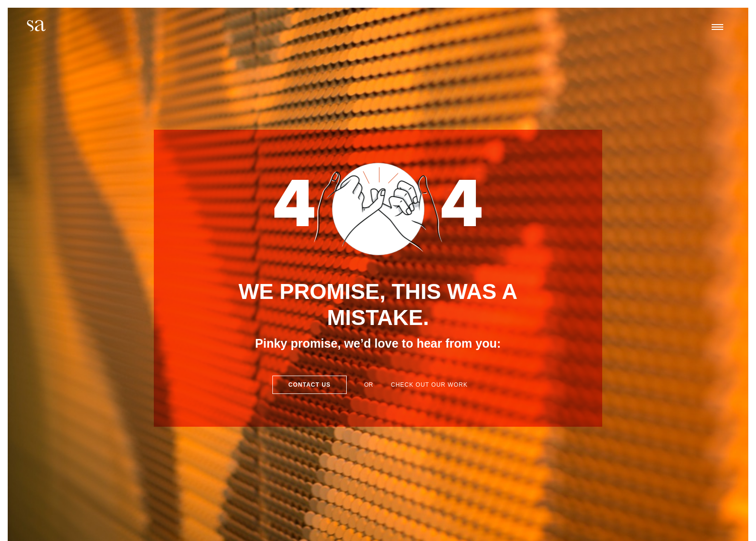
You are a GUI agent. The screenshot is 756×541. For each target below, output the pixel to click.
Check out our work (429, 385)
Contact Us (310, 385)
